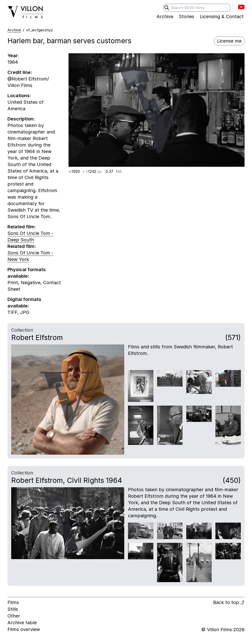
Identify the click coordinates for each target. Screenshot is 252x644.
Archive (14, 30)
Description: (21, 119)
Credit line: (20, 72)
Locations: (19, 96)
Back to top (229, 602)
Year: (13, 56)
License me (229, 41)
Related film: (22, 227)
